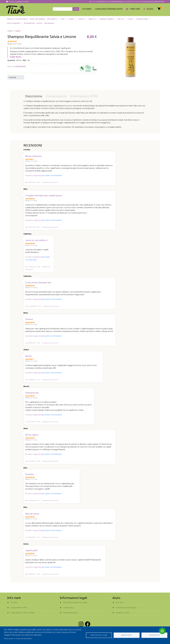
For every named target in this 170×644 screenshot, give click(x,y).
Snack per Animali (37, 19)
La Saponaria (19, 66)
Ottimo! (29, 319)
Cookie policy (68, 607)
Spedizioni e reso (122, 613)
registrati (37, 175)
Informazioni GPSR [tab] (84, 96)
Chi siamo (14, 602)
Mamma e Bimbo (106, 19)
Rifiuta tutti (127, 635)
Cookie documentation (24, 638)
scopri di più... (16, 57)
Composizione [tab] (56, 96)
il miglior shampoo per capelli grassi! (44, 195)
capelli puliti (31, 550)
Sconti (39, 23)
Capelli (81, 19)
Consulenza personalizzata (109, 9)
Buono (28, 356)
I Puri (130, 19)
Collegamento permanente (50, 182)
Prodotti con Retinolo (17, 19)
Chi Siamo (87, 9)
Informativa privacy (70, 613)
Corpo (71, 19)
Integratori (29, 23)
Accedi (28, 175)
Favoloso (30, 474)
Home (10, 31)
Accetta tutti (154, 635)
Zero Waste (52, 19)
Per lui (120, 19)
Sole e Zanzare (13, 23)
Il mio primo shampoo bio (38, 282)
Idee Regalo (49, 23)
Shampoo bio (32, 393)
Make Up (92, 19)
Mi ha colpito (32, 435)
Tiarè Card (119, 602)
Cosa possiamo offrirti (19, 607)
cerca (76, 9)
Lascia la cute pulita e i (37, 240)
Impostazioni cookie (99, 635)
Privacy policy (9, 638)
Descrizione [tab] (34, 96)
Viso (63, 19)
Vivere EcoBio (142, 19)
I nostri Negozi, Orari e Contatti (22, 613)
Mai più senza (32, 514)
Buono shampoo (33, 156)
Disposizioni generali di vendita (75, 602)
